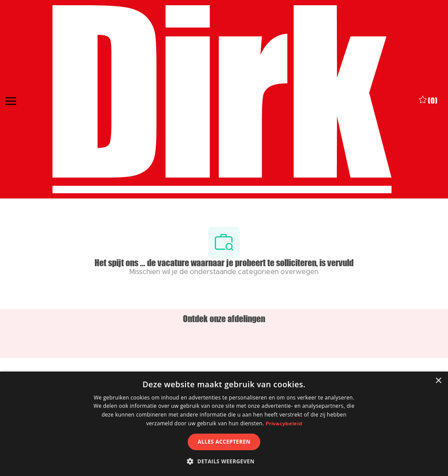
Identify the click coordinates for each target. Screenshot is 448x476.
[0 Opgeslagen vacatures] (428, 100)
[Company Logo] (222, 99)
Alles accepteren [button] (224, 442)
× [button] (438, 381)
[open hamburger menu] (11, 100)
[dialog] (224, 424)
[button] (224, 461)
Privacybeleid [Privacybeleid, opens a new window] (284, 424)
